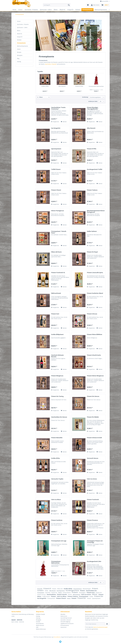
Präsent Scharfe (62, 594)
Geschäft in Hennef (66, 620)
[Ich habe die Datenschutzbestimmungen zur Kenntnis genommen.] (86, 627)
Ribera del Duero (56, 252)
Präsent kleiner (67, 593)
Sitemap (38, 618)
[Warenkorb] (105, 5)
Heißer (47, 591)
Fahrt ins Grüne (92, 479)
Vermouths (40, 589)
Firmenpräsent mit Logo (59, 541)
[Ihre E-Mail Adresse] (95, 624)
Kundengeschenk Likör (94, 561)
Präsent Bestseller (57, 438)
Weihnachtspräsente (22, 46)
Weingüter (20, 55)
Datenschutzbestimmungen (100, 627)
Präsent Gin (99, 593)
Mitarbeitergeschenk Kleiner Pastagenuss (96, 211)
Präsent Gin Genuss (93, 396)
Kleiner (95, 594)
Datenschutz (64, 616)
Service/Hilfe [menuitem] (104, 1)
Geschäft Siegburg (65, 622)
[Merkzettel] (88, 5)
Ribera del (60, 589)
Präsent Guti (55, 314)
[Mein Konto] (95, 5)
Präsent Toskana (92, 190)
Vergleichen (55, 122)
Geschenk (48, 593)
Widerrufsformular (41, 629)
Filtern (40, 97)
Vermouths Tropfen (57, 479)
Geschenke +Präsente (51, 64)
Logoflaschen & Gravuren (67, 624)
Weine (19, 31)
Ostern (19, 49)
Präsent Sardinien (57, 520)
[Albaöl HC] (62, 10)
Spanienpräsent (56, 149)
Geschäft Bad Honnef (66, 618)
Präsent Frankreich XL (58, 273)
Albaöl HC (20, 34)
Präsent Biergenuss (57, 376)
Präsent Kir (82, 598)
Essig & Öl (20, 37)
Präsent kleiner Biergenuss (95, 376)
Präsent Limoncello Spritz (95, 273)
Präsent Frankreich (93, 500)
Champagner (82, 593)
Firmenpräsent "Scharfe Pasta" (59, 232)
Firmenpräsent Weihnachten (96, 86)
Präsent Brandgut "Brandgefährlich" (93, 108)
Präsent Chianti (56, 190)
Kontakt (38, 622)
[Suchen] (69, 5)
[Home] (14, 10)
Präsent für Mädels (93, 417)
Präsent (54, 589)
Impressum (63, 627)
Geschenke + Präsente (23, 24)
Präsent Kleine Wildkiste (95, 334)
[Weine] (56, 10)
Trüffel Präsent (56, 169)
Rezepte (19, 52)
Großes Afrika (45, 86)
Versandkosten (40, 624)
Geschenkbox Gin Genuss (59, 417)
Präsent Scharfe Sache (94, 355)
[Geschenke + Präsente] (31, 10)
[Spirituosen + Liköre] (46, 10)
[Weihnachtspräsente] (101, 10)
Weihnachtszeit (56, 293)
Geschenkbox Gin (91, 591)
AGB (37, 627)
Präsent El (47, 589)
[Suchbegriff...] (57, 5)
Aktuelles (63, 614)
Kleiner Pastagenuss (58, 211)
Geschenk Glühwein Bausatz (58, 356)
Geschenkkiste (51, 594)
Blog (18, 58)
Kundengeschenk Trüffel (95, 169)
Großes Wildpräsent (57, 334)
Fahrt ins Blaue (56, 500)
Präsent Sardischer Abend (95, 293)
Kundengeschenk (61, 591)
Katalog (19, 62)
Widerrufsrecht (40, 625)
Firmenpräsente (21, 43)
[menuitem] (57, 6)
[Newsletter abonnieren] (107, 624)
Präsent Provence (92, 520)
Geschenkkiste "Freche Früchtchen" (58, 108)
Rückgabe (39, 620)
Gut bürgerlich (56, 128)
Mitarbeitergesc (87, 589)
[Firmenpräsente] (87, 10)
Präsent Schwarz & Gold (94, 438)
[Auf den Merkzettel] (64, 122)
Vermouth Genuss (93, 458)
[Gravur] (20, 10)
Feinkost (19, 40)
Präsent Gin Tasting (57, 396)
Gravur (19, 21)
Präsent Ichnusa (92, 314)
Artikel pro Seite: (93, 101)
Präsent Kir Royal (92, 252)
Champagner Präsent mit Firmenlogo (95, 542)
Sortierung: (85, 97)
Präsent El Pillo (79, 86)
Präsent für (54, 593)
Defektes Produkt (40, 614)
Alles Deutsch (62, 86)
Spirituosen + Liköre (22, 27)
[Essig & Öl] (70, 10)
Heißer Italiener (92, 231)
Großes (91, 596)
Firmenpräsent (41, 593)
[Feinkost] (78, 10)
